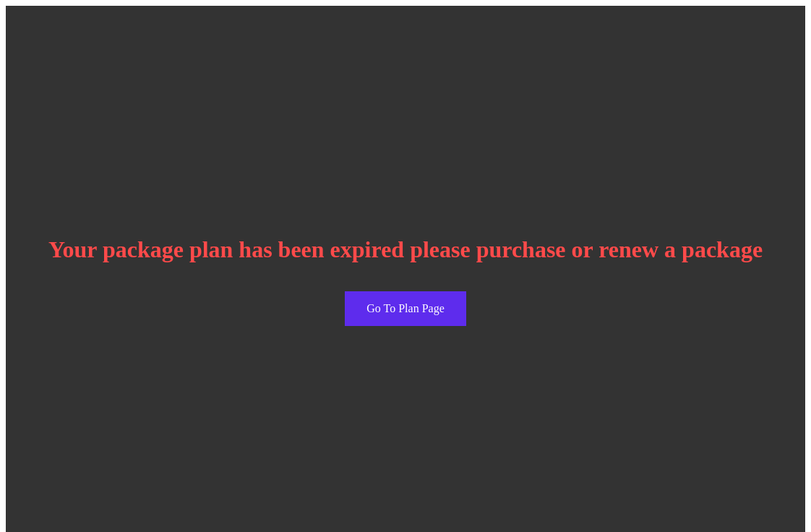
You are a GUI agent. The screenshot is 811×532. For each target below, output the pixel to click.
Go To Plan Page (405, 308)
